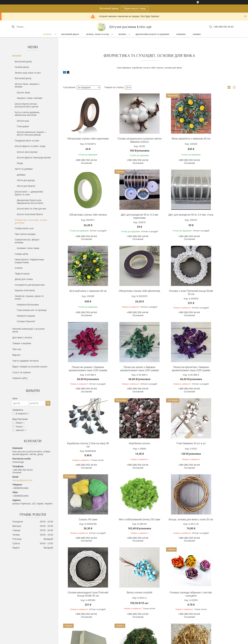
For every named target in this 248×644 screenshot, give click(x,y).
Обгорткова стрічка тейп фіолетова (215, 216)
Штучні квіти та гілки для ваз (31, 209)
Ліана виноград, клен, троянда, (90, 610)
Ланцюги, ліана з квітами (29, 98)
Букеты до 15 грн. (29, 611)
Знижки (197, 34)
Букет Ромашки (28, 621)
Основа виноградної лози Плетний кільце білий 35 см (171, 448)
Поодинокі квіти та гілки (27, 141)
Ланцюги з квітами (83, 614)
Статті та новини (22, 372)
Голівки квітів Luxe (24, 228)
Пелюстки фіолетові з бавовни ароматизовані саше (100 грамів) (215, 294)
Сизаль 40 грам (215, 370)
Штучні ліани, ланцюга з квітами (27, 85)
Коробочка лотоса (127, 370)
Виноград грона (135, 611)
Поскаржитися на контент (142, 641)
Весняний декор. (23, 78)
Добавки (21, 175)
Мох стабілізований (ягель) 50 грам (84, 448)
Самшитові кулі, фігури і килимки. (27, 241)
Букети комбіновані (30, 618)
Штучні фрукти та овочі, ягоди (30, 146)
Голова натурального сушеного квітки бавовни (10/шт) (128, 140)
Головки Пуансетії (26, 321)
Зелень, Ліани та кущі (98, 34)
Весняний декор (70, 34)
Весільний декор (23, 62)
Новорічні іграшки (26, 316)
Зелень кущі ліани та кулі (28, 73)
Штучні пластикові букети (30, 214)
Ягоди (20, 163)
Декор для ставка (24, 279)
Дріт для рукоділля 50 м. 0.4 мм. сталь (127, 216)
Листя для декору (26, 180)
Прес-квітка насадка (25, 234)
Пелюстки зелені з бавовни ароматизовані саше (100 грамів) (171, 294)
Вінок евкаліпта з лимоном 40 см (171, 140)
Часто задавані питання (25, 361)
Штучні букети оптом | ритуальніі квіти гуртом (26, 105)
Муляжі (122, 34)
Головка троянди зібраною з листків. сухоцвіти (84, 524)
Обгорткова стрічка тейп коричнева (84, 140)
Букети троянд (28, 607)
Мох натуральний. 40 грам (171, 523)
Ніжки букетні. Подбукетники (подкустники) (29, 261)
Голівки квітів (21, 254)
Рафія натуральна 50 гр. (215, 523)
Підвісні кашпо (22, 274)
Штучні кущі (23, 121)
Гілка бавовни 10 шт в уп (171, 370)
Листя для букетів (26, 186)
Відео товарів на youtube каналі (30, 367)
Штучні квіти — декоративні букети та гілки (29, 193)
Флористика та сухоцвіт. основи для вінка (31, 221)
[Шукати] (13, 27)
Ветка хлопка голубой (215, 447)
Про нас (17, 349)
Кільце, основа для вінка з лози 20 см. (128, 448)
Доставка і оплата (22, 337)
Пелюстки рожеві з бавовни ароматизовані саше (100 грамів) (128, 294)
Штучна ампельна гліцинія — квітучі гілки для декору (32, 133)
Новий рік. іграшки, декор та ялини (29, 297)
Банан (130, 614)
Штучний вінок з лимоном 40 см (171, 215)
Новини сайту (20, 378)
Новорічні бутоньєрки (28, 305)
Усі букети (25, 625)
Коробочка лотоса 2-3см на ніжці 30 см (84, 372)
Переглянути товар (135, 8)
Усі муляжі (132, 607)
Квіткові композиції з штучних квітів (28, 330)
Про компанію (187, 611)
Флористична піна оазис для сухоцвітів (128, 524)
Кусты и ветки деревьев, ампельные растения (27, 114)
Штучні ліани (23, 93)
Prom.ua (139, 638)
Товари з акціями (22, 343)
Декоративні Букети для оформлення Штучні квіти (30, 202)
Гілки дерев (23, 126)
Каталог (48, 34)
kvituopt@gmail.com (22, 480)
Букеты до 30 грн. (29, 614)
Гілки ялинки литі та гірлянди (32, 310)
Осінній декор (22, 67)
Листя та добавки (24, 169)
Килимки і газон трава (28, 248)
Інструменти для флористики (30, 285)
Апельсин (132, 618)
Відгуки (16, 355)
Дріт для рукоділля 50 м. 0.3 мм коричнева (84, 216)
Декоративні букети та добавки (152, 34)
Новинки (181, 34)
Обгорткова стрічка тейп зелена (215, 139)
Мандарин (132, 621)
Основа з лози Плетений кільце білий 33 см (84, 293)
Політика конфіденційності (167, 641)
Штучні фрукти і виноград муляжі (34, 158)
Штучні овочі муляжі (27, 152)
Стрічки (19, 268)
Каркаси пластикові (25, 290)
